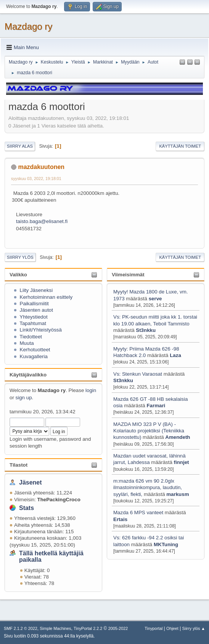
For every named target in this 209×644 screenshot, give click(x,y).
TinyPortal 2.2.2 (88, 628)
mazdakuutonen (41, 167)
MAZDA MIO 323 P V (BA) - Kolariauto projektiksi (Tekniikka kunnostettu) (149, 431)
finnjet (182, 462)
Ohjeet (172, 628)
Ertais (120, 519)
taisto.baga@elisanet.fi (42, 221)
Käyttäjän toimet (180, 146)
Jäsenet (31, 482)
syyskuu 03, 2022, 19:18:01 (36, 179)
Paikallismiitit (34, 304)
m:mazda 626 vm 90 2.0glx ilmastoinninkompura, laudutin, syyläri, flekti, (148, 488)
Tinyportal (154, 628)
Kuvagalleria (34, 356)
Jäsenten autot (36, 310)
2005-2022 (118, 628)
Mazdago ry (28, 26)
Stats (27, 508)
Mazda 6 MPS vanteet (139, 512)
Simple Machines (55, 628)
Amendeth (178, 437)
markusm (178, 494)
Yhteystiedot (33, 317)
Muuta (27, 343)
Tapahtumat (33, 323)
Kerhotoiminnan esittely (46, 297)
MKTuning (166, 544)
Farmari (156, 406)
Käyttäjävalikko (28, 375)
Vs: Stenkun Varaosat (138, 374)
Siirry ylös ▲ (194, 628)
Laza (175, 355)
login (91, 390)
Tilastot (18, 465)
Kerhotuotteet (35, 350)
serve (155, 299)
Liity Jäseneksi (36, 290)
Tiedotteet (31, 337)
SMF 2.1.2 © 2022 (21, 628)
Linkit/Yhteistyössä (41, 330)
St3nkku (146, 330)
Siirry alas (20, 146)
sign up (24, 398)
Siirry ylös (20, 257)
